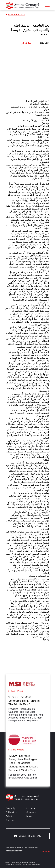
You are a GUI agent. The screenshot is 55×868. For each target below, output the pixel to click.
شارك (26, 43)
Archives (10, 820)
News (29, 816)
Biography (11, 808)
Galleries (10, 816)
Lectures (31, 808)
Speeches (31, 812)
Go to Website (16, 691)
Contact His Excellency (28, 836)
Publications (12, 812)
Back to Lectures (15, 15)
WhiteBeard (36, 864)
